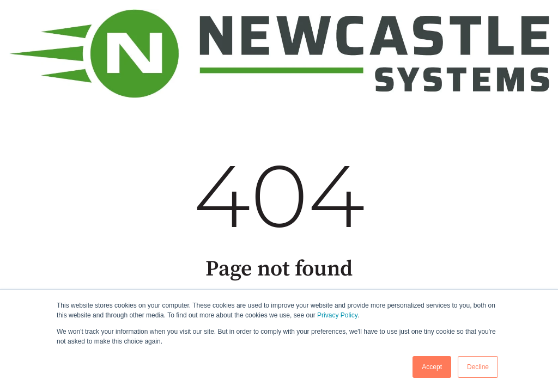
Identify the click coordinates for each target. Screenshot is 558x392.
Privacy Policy (337, 315)
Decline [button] (478, 367)
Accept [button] (432, 367)
